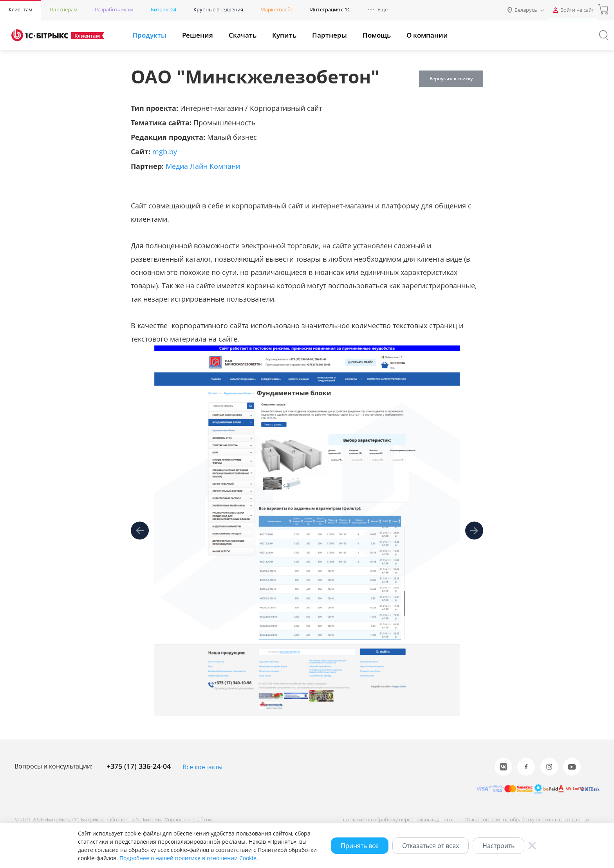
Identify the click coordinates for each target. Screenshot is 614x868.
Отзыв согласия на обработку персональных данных (525, 819)
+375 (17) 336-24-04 (139, 766)
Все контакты (202, 767)
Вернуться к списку (450, 79)
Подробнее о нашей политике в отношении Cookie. (189, 858)
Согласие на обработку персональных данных (395, 819)
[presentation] (140, 531)
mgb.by (165, 152)
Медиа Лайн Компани (203, 166)
